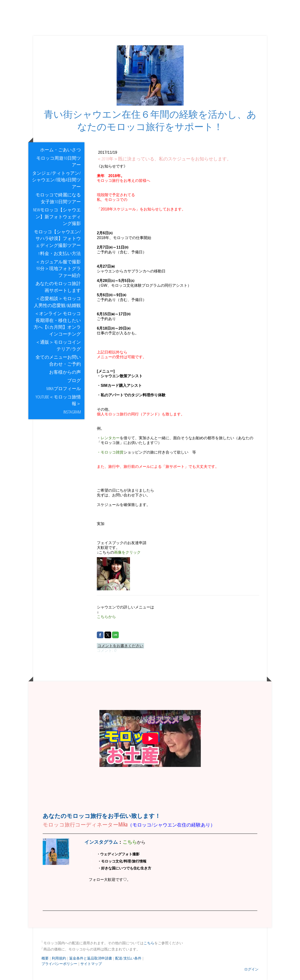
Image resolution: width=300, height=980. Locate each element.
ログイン (251, 969)
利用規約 (59, 958)
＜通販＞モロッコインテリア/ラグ (58, 345)
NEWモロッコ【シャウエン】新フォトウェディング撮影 (57, 217)
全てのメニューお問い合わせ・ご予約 (58, 360)
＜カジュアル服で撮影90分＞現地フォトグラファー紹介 (58, 268)
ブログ (74, 380)
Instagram (74, 412)
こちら (149, 943)
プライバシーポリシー (59, 964)
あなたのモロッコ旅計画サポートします (58, 287)
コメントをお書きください (120, 646)
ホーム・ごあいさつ (60, 150)
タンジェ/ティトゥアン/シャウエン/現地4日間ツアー (56, 180)
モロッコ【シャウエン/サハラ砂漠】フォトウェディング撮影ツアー (57, 238)
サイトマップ (91, 964)
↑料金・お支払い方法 (59, 253)
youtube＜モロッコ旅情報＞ (58, 400)
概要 (45, 958)
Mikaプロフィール (64, 388)
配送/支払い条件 (128, 958)
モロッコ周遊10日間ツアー (59, 161)
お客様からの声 (65, 372)
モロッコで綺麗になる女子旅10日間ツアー (58, 198)
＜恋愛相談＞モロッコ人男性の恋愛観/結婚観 (57, 302)
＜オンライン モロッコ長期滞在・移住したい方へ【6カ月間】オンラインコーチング (57, 324)
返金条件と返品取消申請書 (91, 958)
